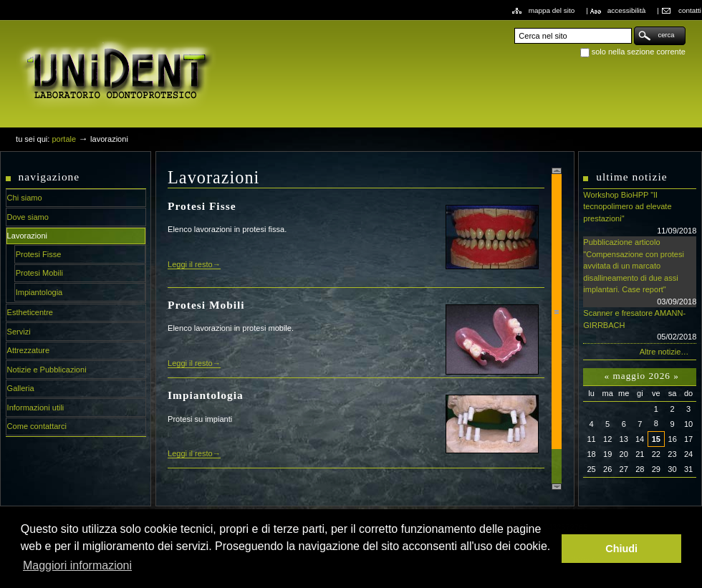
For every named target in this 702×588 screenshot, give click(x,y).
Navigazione (49, 177)
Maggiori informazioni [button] (77, 565)
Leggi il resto (190, 264)
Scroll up (557, 171)
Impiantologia (206, 395)
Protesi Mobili (206, 305)
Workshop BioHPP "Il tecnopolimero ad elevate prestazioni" (640, 213)
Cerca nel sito (514, 26)
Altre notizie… (664, 352)
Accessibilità (627, 10)
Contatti (690, 10)
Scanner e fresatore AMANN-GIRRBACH (640, 326)
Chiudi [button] (621, 549)
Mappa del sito (552, 10)
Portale (64, 139)
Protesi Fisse (202, 206)
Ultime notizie (631, 177)
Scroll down (557, 487)
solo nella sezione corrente (639, 52)
